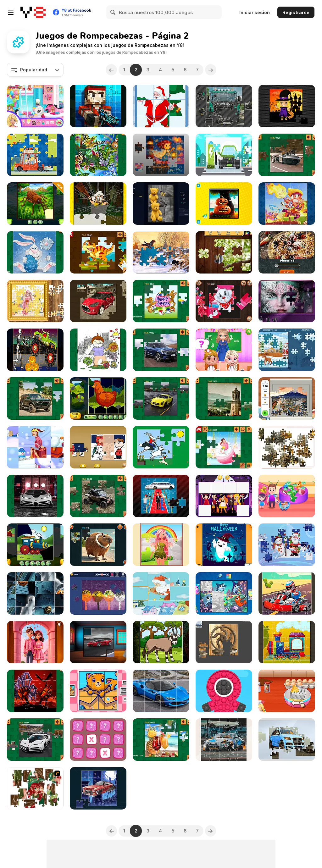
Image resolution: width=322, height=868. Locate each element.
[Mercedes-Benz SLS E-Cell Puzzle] (161, 398)
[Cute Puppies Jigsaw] (224, 301)
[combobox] (35, 70)
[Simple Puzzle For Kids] (224, 593)
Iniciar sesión (255, 12)
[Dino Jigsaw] (98, 252)
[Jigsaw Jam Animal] (224, 252)
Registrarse (296, 12)
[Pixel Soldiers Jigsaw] (98, 106)
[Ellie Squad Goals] (35, 106)
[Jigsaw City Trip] (287, 398)
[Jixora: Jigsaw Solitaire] (161, 204)
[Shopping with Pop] (287, 496)
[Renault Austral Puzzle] (161, 350)
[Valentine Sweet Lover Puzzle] (224, 447)
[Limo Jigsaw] (161, 496)
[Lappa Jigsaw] (161, 447)
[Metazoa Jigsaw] (161, 642)
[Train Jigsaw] (287, 642)
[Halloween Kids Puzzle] (224, 496)
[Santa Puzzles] (161, 106)
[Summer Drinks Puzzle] (161, 740)
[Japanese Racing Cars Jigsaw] (224, 740)
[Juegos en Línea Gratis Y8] (33, 12)
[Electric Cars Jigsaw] (224, 155)
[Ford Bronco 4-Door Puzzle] (35, 398)
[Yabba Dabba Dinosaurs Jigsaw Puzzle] (98, 204)
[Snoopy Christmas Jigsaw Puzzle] (98, 447)
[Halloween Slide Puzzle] (35, 593)
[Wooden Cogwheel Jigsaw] (224, 642)
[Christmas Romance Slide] (35, 447)
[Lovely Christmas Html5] (161, 593)
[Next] (211, 70)
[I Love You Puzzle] (35, 788)
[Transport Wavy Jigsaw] (35, 545)
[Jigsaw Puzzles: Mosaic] (161, 252)
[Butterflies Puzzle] (98, 155)
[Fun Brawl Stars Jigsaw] (287, 204)
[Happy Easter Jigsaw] (161, 301)
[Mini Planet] (98, 740)
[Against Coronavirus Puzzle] (98, 350)
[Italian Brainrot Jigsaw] (98, 545)
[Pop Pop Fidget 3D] (224, 691)
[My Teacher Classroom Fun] (224, 350)
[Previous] (111, 70)
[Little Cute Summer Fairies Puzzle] (161, 545)
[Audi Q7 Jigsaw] (287, 740)
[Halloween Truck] (35, 350)
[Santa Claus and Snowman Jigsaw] (287, 545)
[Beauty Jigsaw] (287, 301)
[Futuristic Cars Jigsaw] (98, 788)
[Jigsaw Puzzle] (224, 204)
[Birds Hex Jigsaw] (98, 398)
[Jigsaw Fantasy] (161, 155)
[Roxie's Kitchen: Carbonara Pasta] (287, 691)
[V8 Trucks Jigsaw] (224, 106)
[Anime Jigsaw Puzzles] (35, 301)
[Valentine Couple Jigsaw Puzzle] (35, 642)
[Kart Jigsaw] (287, 593)
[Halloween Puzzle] (224, 545)
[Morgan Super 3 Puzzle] (287, 155)
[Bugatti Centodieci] (35, 496)
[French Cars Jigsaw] (98, 301)
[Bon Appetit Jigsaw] (287, 252)
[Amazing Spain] (224, 398)
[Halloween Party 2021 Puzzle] (35, 691)
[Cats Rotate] (98, 691)
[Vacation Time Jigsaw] (35, 155)
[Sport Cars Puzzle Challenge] (98, 642)
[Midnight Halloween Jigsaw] (287, 106)
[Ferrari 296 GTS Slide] (161, 691)
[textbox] (35, 70)
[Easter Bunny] (35, 252)
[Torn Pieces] (35, 204)
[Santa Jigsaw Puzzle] (287, 350)
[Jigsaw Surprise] (98, 593)
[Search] (113, 12)
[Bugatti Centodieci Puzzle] (35, 740)
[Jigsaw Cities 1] (287, 447)
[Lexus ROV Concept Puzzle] (98, 496)
